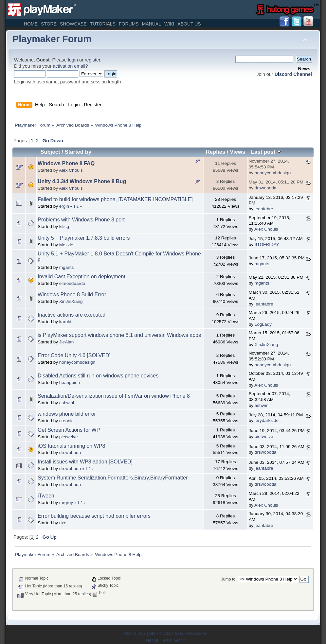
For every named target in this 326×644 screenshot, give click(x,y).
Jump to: (229, 579)
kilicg (64, 226)
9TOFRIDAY (267, 244)
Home (31, 24)
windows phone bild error (67, 414)
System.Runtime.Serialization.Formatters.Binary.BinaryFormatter (113, 478)
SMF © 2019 (161, 633)
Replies (216, 152)
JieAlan (67, 342)
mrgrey (66, 503)
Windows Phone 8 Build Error (72, 295)
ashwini (67, 403)
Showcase (73, 24)
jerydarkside (267, 420)
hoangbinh (70, 383)
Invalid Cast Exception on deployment (81, 277)
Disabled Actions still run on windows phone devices (98, 376)
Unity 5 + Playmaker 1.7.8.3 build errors (84, 238)
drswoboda (266, 188)
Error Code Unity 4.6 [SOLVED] (74, 355)
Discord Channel (293, 74)
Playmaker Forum (52, 39)
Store (49, 24)
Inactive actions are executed (72, 315)
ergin (64, 206)
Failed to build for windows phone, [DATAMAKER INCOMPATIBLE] (115, 199)
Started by (78, 152)
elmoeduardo (72, 283)
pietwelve (69, 437)
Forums (129, 24)
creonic (66, 421)
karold (65, 322)
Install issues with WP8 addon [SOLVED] (85, 462)
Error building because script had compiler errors (94, 516)
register (92, 60)
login (73, 60)
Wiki (169, 24)
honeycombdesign (273, 173)
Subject (50, 152)
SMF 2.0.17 (135, 633)
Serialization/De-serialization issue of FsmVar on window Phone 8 (114, 396)
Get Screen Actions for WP (69, 430)
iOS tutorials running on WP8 (71, 446)
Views (237, 152)
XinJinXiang (71, 301)
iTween (46, 496)
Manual (152, 24)
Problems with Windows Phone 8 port (81, 220)
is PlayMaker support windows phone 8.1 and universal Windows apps (119, 335)
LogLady (263, 324)
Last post (266, 152)
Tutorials (103, 24)
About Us (189, 24)
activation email (69, 66)
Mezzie (66, 245)
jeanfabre (264, 209)
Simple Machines (191, 633)
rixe (63, 523)
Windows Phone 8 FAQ (66, 163)
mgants (67, 267)
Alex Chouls (71, 170)
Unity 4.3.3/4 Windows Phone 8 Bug (82, 181)
